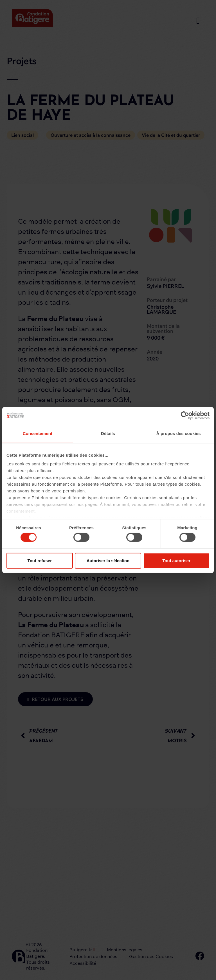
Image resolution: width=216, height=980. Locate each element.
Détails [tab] (108, 433)
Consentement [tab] (38, 433)
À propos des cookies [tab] (179, 433)
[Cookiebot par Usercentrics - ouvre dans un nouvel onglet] (185, 415)
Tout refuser (40, 560)
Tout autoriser (176, 560)
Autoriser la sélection (108, 560)
